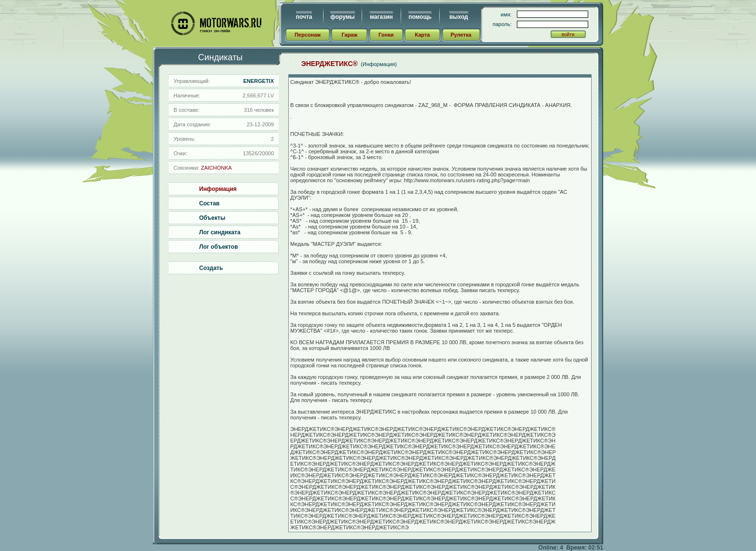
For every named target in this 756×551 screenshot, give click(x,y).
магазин (381, 17)
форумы (342, 17)
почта (304, 17)
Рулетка (461, 35)
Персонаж (308, 35)
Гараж (349, 35)
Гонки (386, 35)
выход (459, 17)
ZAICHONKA (216, 168)
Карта (423, 35)
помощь (420, 17)
